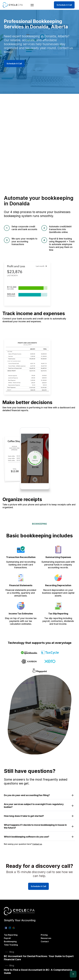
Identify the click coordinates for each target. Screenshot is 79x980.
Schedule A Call (64, 5)
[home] (13, 5)
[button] (31, 5)
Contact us (37, 844)
